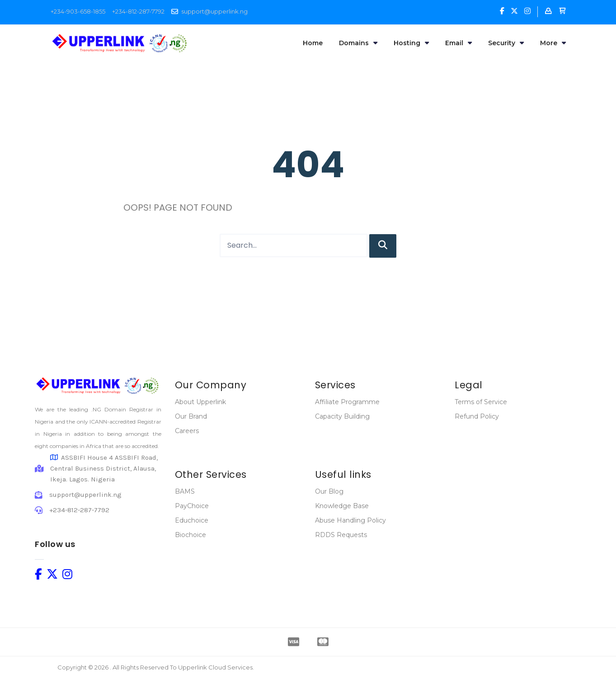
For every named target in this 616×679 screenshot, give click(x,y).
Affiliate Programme (347, 402)
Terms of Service (481, 402)
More (553, 43)
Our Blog (329, 491)
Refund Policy (477, 416)
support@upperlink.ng (214, 11)
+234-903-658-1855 (78, 11)
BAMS (185, 491)
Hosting (411, 43)
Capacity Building (342, 416)
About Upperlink (200, 402)
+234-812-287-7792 (138, 11)
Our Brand (191, 416)
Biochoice (190, 535)
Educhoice (192, 520)
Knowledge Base (342, 506)
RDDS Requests (341, 535)
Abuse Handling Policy (350, 520)
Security (506, 43)
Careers (187, 431)
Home (313, 43)
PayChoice (192, 506)
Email (458, 43)
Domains (358, 43)
